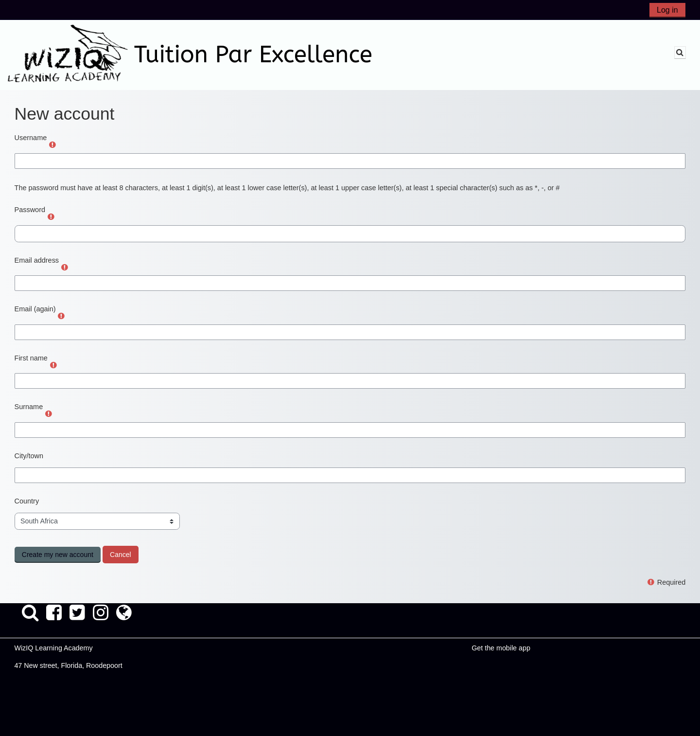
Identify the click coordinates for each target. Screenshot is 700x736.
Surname (29, 407)
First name (31, 358)
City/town (29, 456)
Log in (667, 10)
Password (30, 210)
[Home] (68, 54)
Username (31, 138)
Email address (37, 260)
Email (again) (35, 309)
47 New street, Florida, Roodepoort (68, 665)
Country (27, 501)
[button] (680, 53)
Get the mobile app (501, 648)
